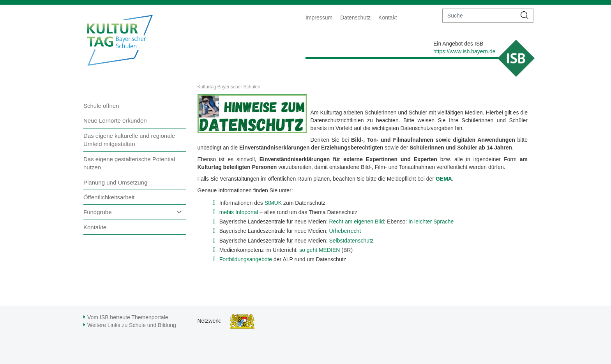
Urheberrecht (345, 231)
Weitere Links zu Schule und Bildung (132, 325)
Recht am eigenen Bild (356, 222)
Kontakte (95, 227)
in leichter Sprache (431, 222)
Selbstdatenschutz (351, 241)
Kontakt (388, 18)
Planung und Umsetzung (115, 182)
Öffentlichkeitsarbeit (109, 197)
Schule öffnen (101, 106)
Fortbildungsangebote (246, 259)
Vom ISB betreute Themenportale (128, 317)
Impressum (319, 18)
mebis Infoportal (239, 212)
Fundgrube (98, 212)
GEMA (444, 179)
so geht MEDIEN (320, 250)
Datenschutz (355, 18)
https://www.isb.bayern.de (464, 51)
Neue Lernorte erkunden (115, 120)
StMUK (273, 203)
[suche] (479, 16)
